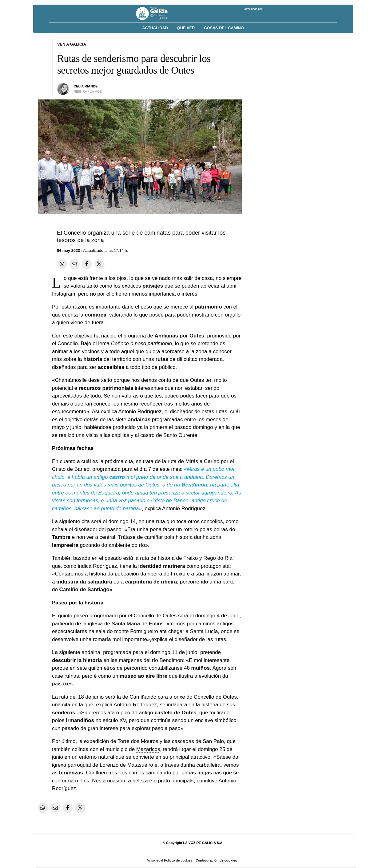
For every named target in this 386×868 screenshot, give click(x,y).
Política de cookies (178, 860)
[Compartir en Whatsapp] (62, 264)
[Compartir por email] (75, 264)
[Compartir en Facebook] (87, 264)
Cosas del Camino (224, 28)
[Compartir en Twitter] (99, 264)
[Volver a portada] (156, 14)
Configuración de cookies (216, 860)
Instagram (64, 294)
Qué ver (186, 28)
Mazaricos (148, 749)
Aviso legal (155, 860)
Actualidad (155, 28)
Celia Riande (86, 86)
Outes (197, 336)
